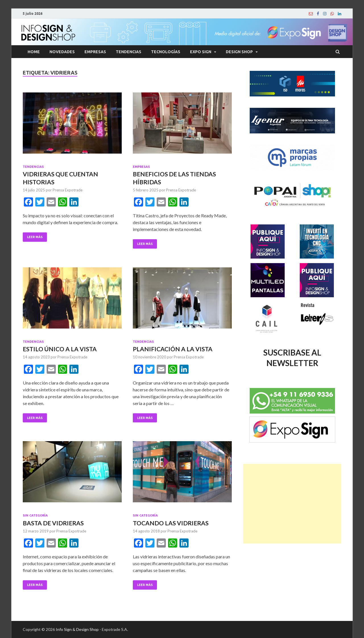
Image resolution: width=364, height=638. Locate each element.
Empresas (95, 52)
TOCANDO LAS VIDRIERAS (171, 523)
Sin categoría (35, 515)
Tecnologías (166, 52)
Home (34, 52)
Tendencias (129, 52)
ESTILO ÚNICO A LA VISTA (60, 349)
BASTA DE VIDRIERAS (53, 523)
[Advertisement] (292, 504)
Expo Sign (201, 52)
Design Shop (239, 52)
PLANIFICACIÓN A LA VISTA (173, 349)
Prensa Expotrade (68, 190)
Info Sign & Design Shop (77, 629)
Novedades (62, 52)
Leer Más (35, 237)
